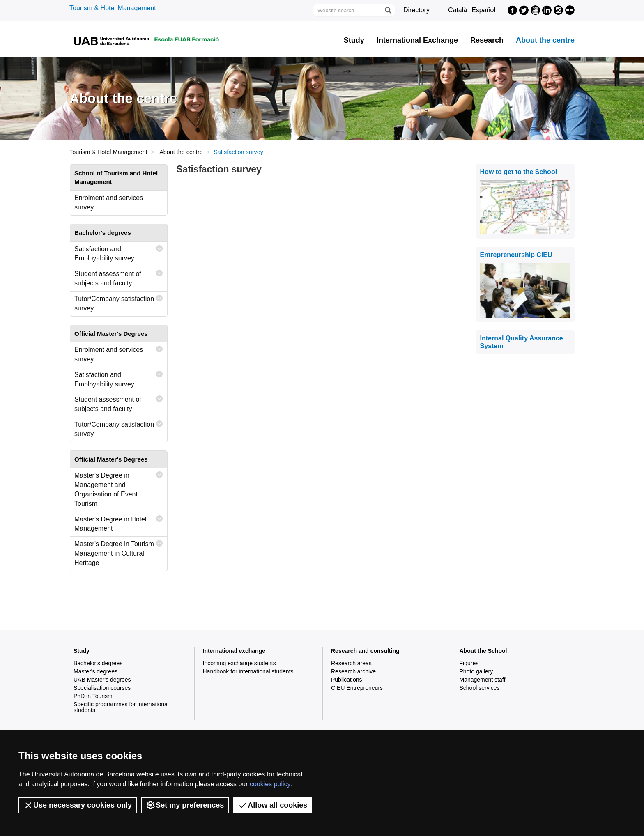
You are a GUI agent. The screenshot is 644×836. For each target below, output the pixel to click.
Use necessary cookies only (78, 805)
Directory (416, 10)
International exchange (234, 651)
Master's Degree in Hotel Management (119, 522)
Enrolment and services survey (109, 202)
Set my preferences (185, 805)
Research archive (353, 671)
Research (487, 40)
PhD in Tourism (93, 696)
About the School (483, 651)
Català (458, 10)
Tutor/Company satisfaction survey (119, 302)
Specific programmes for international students (121, 707)
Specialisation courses (102, 688)
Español (483, 10)
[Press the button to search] (388, 10)
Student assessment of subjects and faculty (119, 277)
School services (480, 688)
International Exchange (417, 40)
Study (354, 40)
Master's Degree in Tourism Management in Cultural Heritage (119, 551)
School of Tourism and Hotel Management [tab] (116, 177)
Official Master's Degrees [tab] (111, 334)
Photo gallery (476, 671)
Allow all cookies (273, 805)
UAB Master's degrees (102, 680)
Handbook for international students (248, 671)
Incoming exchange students (239, 663)
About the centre (545, 40)
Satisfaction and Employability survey (119, 252)
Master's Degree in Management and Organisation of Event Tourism (119, 488)
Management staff (483, 680)
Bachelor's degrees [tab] (103, 233)
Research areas (351, 663)
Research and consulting (365, 651)
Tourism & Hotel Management (113, 8)
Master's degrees (95, 671)
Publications (347, 680)
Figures (469, 663)
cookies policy (270, 784)
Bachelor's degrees (98, 663)
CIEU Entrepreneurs (357, 688)
